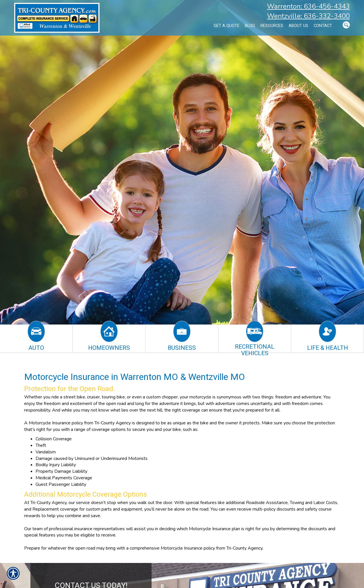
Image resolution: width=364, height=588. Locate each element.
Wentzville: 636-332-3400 (308, 16)
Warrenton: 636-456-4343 (308, 6)
